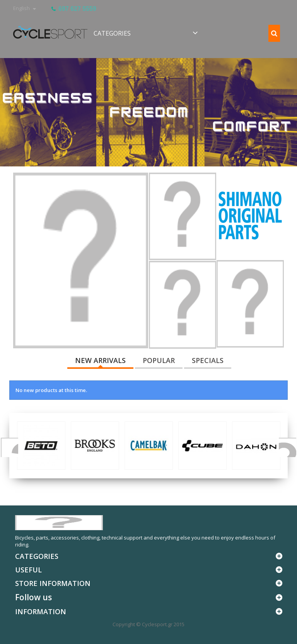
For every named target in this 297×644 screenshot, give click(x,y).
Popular (159, 360)
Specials (208, 360)
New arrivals (100, 360)
